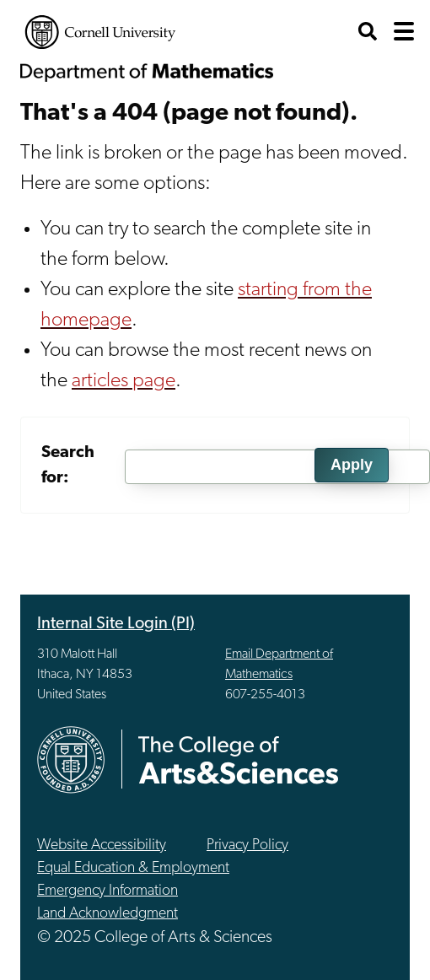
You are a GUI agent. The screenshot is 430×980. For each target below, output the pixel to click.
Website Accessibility (102, 845)
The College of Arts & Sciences (239, 759)
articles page (124, 381)
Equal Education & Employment (133, 868)
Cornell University (100, 32)
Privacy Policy (247, 845)
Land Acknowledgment (107, 914)
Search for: (68, 466)
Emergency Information (107, 891)
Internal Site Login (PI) (116, 624)
